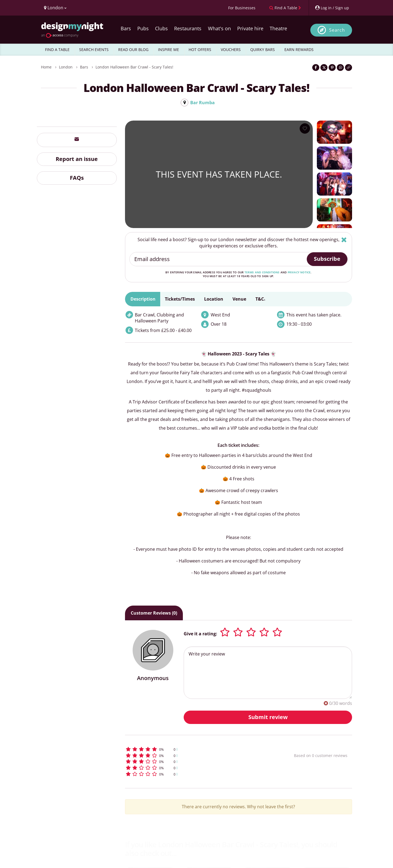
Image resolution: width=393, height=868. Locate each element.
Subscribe (327, 259)
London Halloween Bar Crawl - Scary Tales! (134, 67)
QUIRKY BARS (263, 50)
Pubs (143, 28)
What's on (219, 28)
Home (46, 67)
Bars (126, 28)
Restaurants (188, 28)
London (66, 67)
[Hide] (344, 240)
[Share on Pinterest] (332, 68)
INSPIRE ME (169, 50)
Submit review (268, 717)
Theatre (278, 28)
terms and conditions (262, 272)
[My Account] (332, 8)
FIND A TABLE (57, 50)
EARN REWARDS (299, 50)
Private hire (250, 28)
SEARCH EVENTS (94, 50)
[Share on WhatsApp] (340, 68)
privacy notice (299, 272)
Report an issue (77, 159)
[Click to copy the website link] (349, 68)
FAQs (77, 178)
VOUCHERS (231, 50)
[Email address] (218, 259)
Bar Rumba (203, 103)
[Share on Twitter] (324, 68)
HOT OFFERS (200, 50)
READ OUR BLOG (133, 50)
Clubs (161, 28)
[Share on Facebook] (316, 68)
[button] (199, 749)
